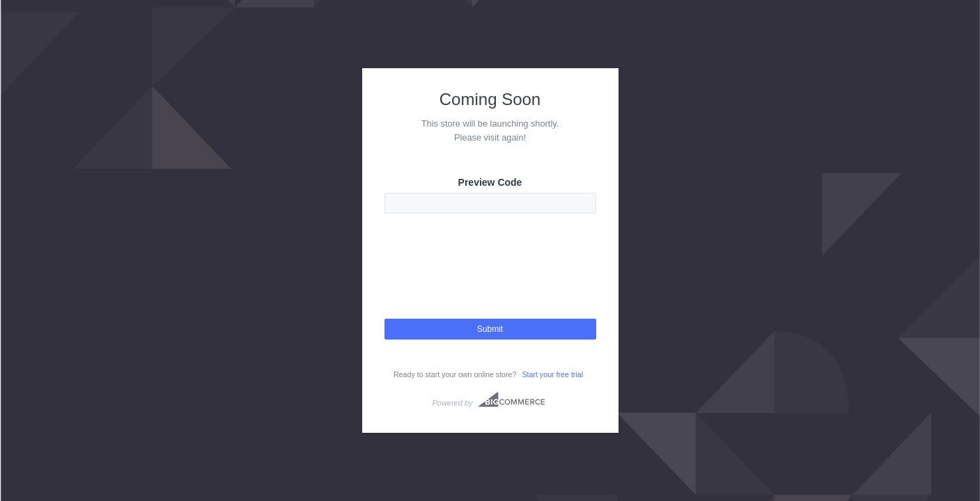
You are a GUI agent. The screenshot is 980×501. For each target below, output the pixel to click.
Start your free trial (552, 374)
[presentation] (490, 278)
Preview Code (490, 182)
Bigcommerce (512, 399)
